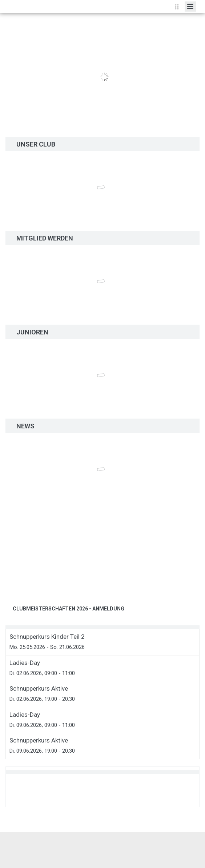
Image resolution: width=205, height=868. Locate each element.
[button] (19, 565)
